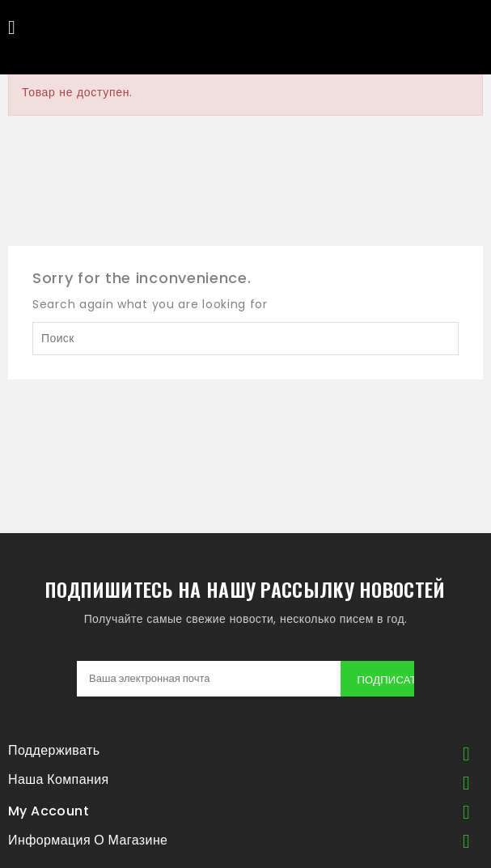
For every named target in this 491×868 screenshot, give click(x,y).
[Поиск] (246, 339)
